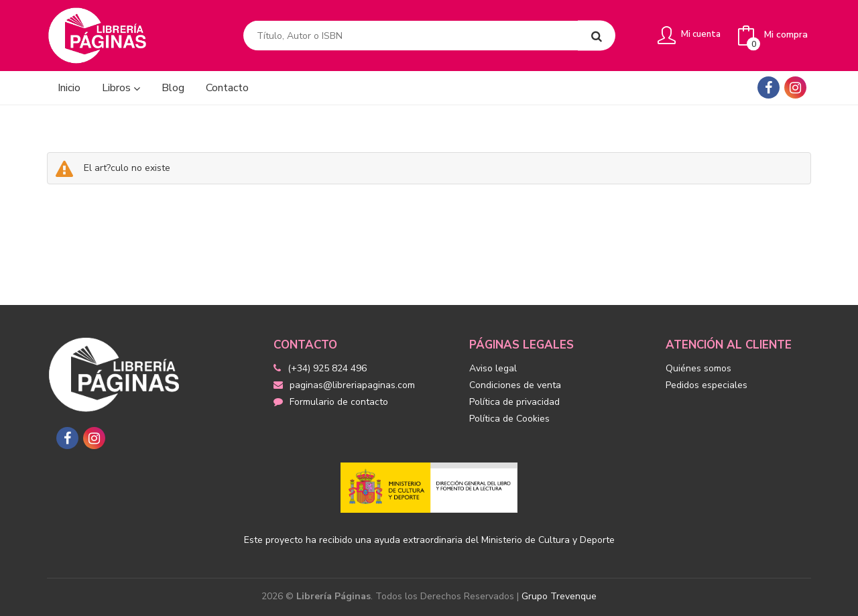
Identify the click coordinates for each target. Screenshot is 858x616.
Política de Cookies (509, 419)
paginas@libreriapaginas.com (344, 385)
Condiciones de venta (515, 385)
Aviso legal (493, 368)
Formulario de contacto (331, 402)
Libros (121, 88)
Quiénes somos (698, 368)
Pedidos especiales (707, 385)
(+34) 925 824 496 (327, 368)
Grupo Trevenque (559, 596)
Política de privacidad (514, 402)
